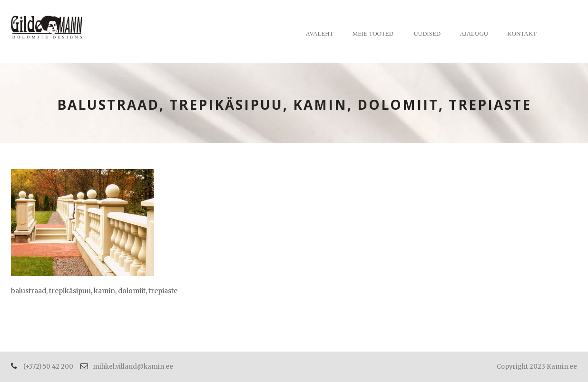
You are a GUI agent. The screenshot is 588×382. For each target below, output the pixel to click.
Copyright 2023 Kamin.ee (537, 367)
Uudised (427, 33)
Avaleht (320, 33)
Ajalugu (474, 33)
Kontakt (522, 33)
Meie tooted (373, 33)
